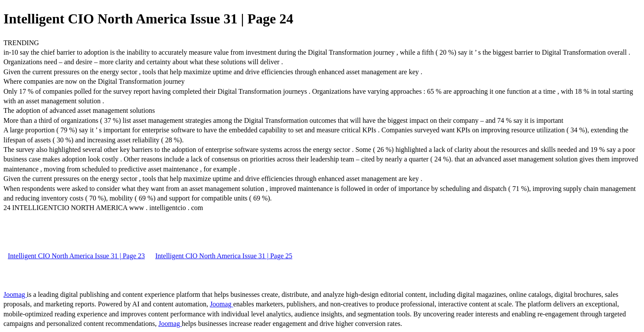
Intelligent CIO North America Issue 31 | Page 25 (224, 256)
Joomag (15, 294)
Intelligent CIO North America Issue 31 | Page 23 (76, 256)
